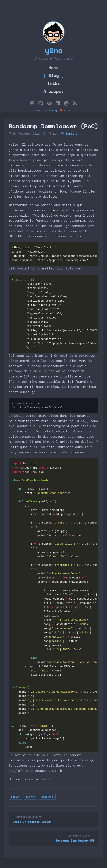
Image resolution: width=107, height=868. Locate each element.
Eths (67, 110)
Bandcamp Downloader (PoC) (53, 126)
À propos (54, 91)
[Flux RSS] (75, 103)
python (31, 797)
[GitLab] (49, 103)
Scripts (72, 133)
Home (54, 67)
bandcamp (47, 797)
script (15, 797)
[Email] (66, 103)
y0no (54, 50)
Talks (54, 83)
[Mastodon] (32, 103)
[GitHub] (41, 103)
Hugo (55, 110)
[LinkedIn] (58, 103)
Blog (54, 75)
